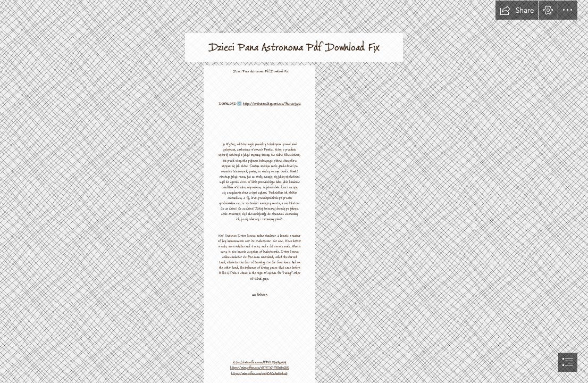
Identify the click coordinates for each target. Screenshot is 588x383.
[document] (294, 191)
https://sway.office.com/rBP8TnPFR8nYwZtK (260, 368)
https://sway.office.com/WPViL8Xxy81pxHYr (259, 362)
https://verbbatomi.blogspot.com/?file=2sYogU (272, 104)
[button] (517, 10)
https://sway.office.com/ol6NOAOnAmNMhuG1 (260, 373)
